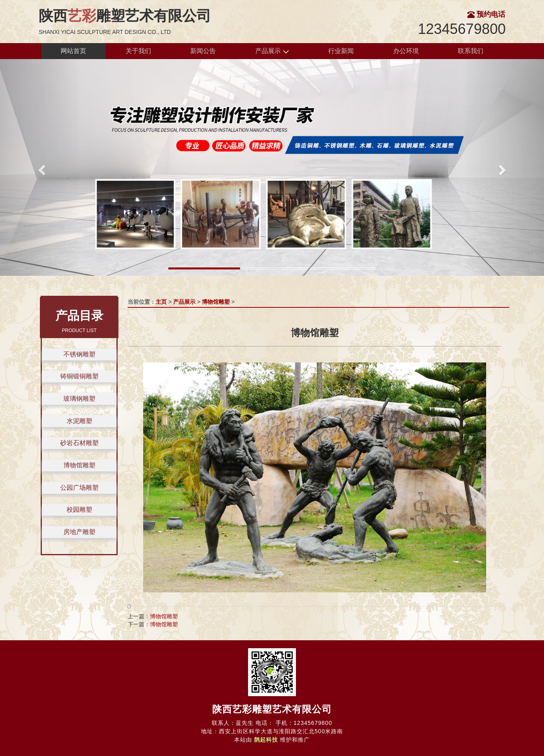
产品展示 (272, 51)
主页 (161, 302)
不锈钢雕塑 (79, 354)
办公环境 (406, 51)
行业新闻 (341, 51)
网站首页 (73, 51)
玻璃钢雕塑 (79, 399)
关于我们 (138, 51)
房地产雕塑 (79, 532)
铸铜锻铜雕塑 (79, 376)
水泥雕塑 (79, 421)
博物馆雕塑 (79, 465)
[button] (41, 167)
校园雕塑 (79, 510)
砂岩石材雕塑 (79, 443)
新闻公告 (203, 51)
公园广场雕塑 (79, 488)
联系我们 (471, 51)
